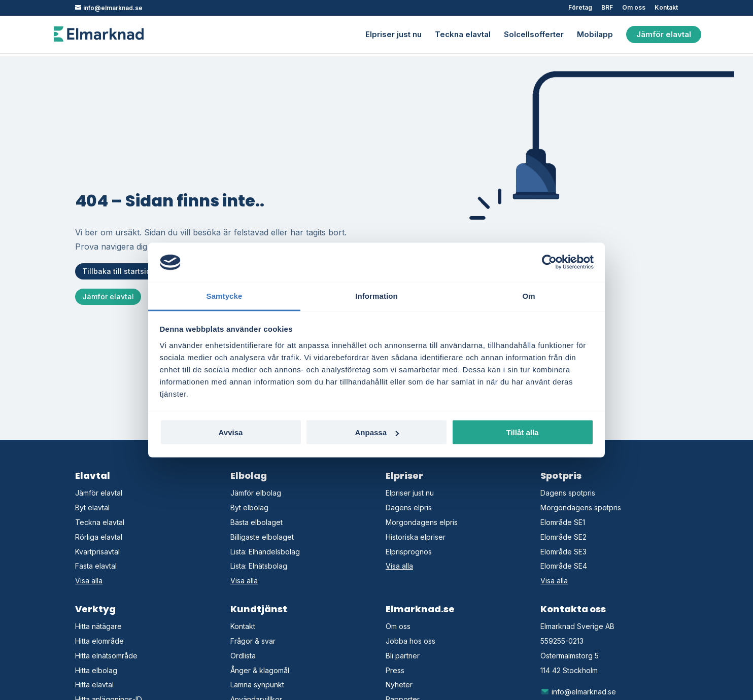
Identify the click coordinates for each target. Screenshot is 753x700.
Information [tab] (376, 295)
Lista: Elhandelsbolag (265, 552)
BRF (607, 8)
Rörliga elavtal (99, 537)
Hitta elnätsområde (106, 656)
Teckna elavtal (463, 34)
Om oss (634, 8)
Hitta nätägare (98, 626)
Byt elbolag (249, 508)
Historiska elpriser (416, 537)
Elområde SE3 (563, 552)
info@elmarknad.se (578, 692)
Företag (580, 8)
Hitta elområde (99, 641)
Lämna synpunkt (257, 685)
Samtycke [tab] (225, 295)
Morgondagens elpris (422, 522)
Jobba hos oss (410, 641)
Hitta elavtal (94, 685)
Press (395, 670)
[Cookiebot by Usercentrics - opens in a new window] (549, 262)
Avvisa (231, 432)
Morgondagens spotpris (581, 508)
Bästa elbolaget (256, 522)
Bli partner (403, 656)
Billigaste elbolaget (262, 537)
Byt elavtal (92, 508)
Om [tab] (528, 295)
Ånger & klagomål (260, 670)
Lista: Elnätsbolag (259, 566)
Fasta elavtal (96, 566)
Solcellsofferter (534, 34)
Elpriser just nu (393, 34)
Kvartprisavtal (97, 552)
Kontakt (666, 8)
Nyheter (399, 685)
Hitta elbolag (96, 670)
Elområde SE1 (563, 522)
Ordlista (243, 656)
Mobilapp (595, 34)
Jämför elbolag (256, 493)
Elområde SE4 (564, 566)
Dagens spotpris (568, 493)
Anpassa (377, 432)
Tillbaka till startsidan (121, 271)
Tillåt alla (523, 432)
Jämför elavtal (664, 34)
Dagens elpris (409, 508)
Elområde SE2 (563, 537)
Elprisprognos (409, 552)
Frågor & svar (253, 641)
